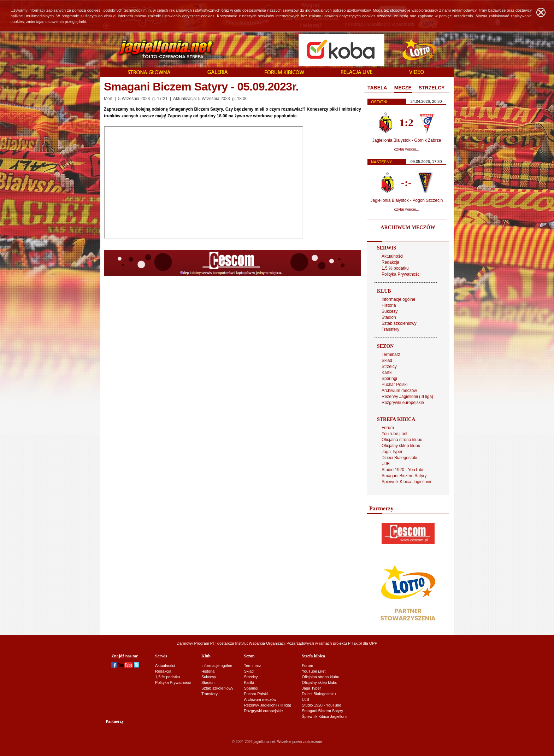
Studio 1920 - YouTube (403, 470)
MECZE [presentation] (403, 88)
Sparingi (389, 379)
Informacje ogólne (398, 299)
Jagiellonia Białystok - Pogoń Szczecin (407, 200)
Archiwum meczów (399, 391)
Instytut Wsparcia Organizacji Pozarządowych (275, 643)
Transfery (390, 329)
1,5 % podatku (395, 268)
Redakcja (390, 262)
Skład (387, 361)
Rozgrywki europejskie (403, 403)
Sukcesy (390, 311)
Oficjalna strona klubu (402, 440)
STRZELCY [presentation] (432, 88)
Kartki (387, 373)
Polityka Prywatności (401, 274)
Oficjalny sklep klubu (401, 446)
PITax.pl (355, 643)
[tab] (377, 88)
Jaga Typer (392, 452)
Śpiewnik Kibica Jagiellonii (406, 482)
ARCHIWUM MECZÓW (408, 227)
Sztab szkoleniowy (399, 323)
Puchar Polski (394, 385)
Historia (389, 305)
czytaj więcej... (407, 149)
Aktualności (392, 256)
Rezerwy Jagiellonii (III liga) (407, 397)
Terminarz (391, 354)
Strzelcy (389, 367)
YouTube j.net (394, 434)
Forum (388, 428)
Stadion (389, 317)
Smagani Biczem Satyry (404, 476)
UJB (386, 464)
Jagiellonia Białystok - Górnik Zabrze (407, 140)
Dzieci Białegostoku (400, 458)
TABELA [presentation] (377, 88)
